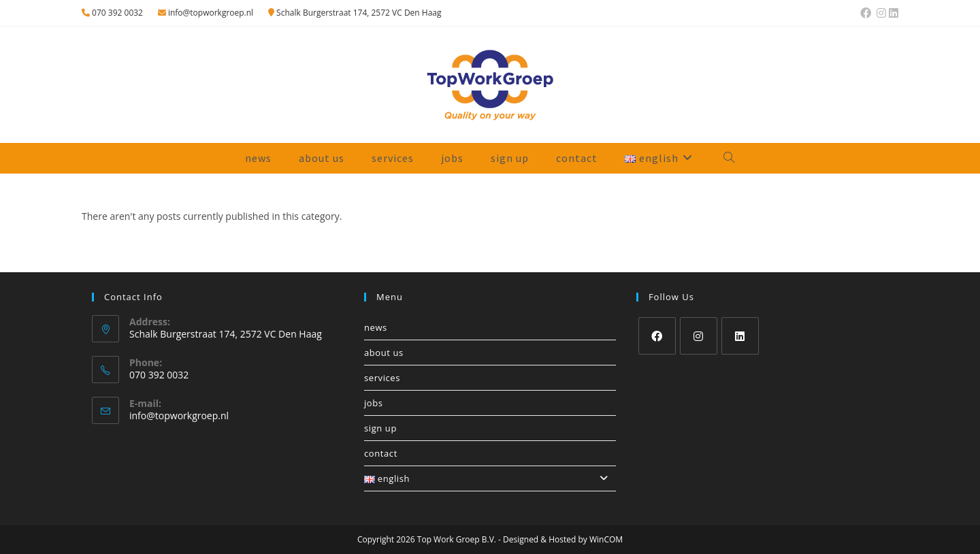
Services (382, 378)
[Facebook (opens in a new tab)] (866, 13)
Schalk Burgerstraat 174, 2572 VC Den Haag (355, 13)
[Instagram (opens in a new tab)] (881, 13)
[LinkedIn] (740, 336)
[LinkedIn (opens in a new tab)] (893, 13)
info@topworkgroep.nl (206, 13)
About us (384, 353)
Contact (381, 453)
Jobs (374, 403)
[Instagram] (699, 336)
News (376, 327)
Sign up (380, 428)
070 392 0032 (112, 13)
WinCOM (606, 539)
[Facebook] (657, 336)
